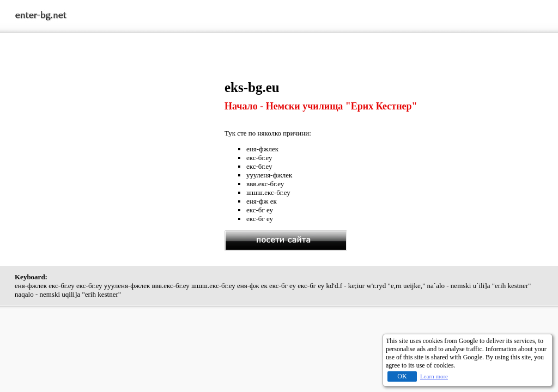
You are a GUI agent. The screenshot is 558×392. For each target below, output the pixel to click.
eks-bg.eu (252, 87)
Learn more (434, 376)
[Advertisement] (120, 156)
